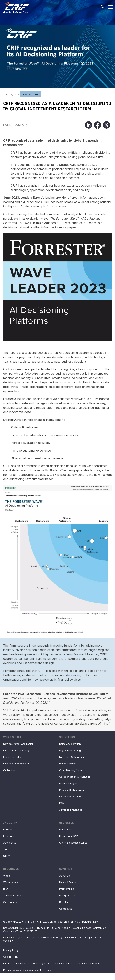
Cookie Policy (11, 957)
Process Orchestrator (72, 790)
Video (7, 876)
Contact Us (66, 909)
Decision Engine (68, 783)
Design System (68, 895)
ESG (62, 803)
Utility (7, 856)
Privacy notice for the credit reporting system (28, 970)
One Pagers (10, 902)
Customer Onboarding (16, 750)
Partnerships (67, 889)
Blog (6, 889)
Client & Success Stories (73, 843)
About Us (64, 876)
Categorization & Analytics (75, 777)
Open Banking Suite (71, 770)
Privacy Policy (11, 950)
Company (21, 125)
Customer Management (17, 764)
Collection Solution (70, 797)
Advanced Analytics (71, 810)
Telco (6, 849)
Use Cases (66, 829)
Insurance (9, 836)
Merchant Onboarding (72, 757)
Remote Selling (68, 764)
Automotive (10, 843)
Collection (9, 770)
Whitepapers (11, 882)
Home (7, 125)
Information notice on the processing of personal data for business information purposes (52, 963)
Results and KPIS (69, 836)
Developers (66, 902)
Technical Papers (13, 895)
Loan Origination (13, 757)
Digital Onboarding (70, 750)
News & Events (31, 94)
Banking (8, 829)
